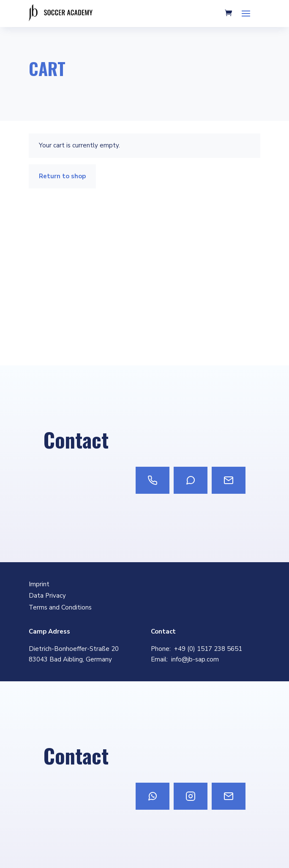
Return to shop (62, 176)
